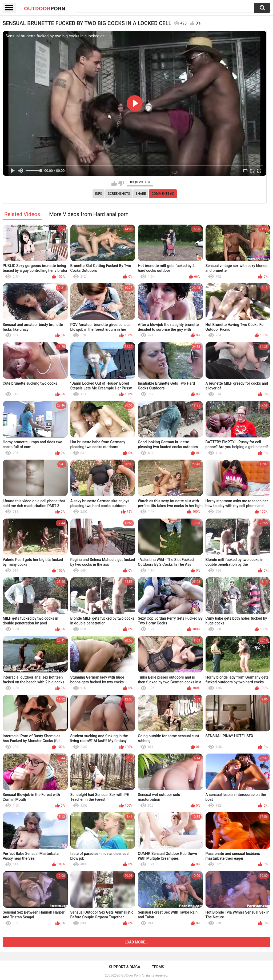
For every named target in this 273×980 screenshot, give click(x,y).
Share (141, 194)
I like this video (114, 184)
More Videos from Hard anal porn (89, 214)
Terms (158, 967)
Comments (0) (163, 194)
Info (99, 194)
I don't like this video (121, 184)
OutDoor (45, 8)
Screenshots (119, 194)
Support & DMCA (124, 967)
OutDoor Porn (131, 975)
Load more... (137, 942)
